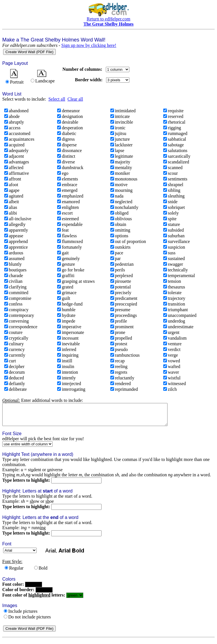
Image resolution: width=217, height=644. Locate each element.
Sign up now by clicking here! (89, 45)
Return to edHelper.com (108, 19)
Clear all (75, 99)
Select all (57, 99)
